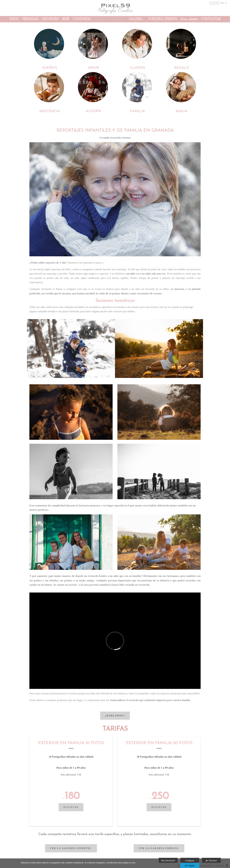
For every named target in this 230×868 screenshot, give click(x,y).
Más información (168, 861)
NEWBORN (50, 19)
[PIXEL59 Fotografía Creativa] (115, 8)
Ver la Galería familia (159, 848)
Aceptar (190, 866)
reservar (71, 807)
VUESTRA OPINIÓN (162, 19)
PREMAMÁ (30, 19)
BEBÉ (66, 19)
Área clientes (189, 19)
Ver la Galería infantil (71, 848)
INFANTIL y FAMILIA (110, 19)
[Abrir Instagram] (211, 3)
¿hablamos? (115, 716)
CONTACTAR (211, 19)
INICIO (14, 19)
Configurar (190, 861)
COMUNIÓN (82, 19)
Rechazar (211, 861)
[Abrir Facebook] (215, 3)
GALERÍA (135, 19)
